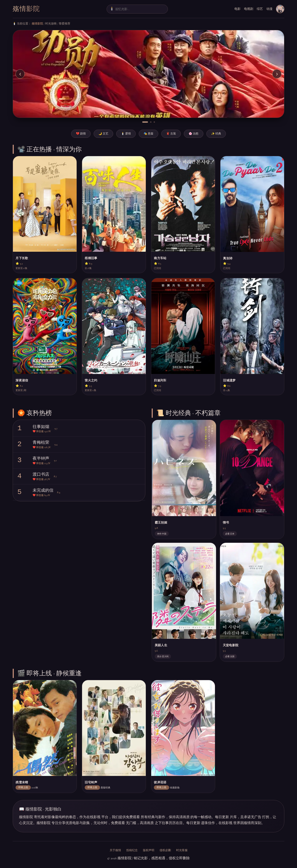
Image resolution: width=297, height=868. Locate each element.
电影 (237, 9)
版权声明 (149, 850)
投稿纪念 (132, 850)
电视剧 (249, 9)
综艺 (260, 9)
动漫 (269, 9)
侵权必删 (165, 850)
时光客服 (182, 850)
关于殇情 (115, 850)
